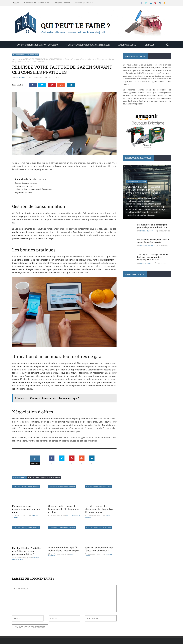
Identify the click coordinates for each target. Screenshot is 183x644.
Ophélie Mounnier (73, 516)
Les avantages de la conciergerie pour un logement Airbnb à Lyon (152, 226)
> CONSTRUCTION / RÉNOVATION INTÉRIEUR (88, 45)
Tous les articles (62, 3)
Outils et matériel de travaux (136, 182)
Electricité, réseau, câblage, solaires (26, 55)
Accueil (16, 3)
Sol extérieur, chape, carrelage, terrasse (141, 304)
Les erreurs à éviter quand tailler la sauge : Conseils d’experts (153, 241)
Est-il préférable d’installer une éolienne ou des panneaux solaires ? (27, 551)
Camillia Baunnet (147, 231)
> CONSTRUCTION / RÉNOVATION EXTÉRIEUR (37, 45)
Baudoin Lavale (146, 263)
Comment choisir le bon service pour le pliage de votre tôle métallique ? (143, 190)
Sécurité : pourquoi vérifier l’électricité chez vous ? (99, 549)
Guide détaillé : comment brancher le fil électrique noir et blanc (64, 509)
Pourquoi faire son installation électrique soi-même (26, 509)
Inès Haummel (20, 78)
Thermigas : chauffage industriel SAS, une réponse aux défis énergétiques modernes (153, 257)
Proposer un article (83, 3)
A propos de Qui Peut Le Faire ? (37, 3)
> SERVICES (149, 45)
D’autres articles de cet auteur (44, 477)
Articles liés (20, 477)
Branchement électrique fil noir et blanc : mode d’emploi (64, 549)
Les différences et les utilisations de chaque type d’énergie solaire (99, 509)
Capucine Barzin (146, 246)
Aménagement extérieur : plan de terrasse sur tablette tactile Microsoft (146, 312)
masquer (41, 179)
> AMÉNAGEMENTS (127, 45)
